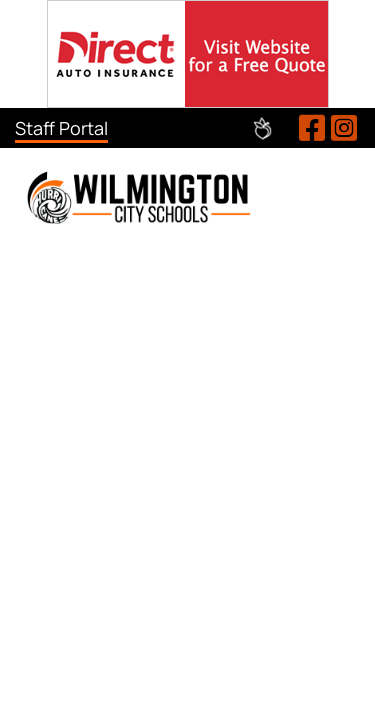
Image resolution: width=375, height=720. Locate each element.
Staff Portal (61, 128)
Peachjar (262, 128)
